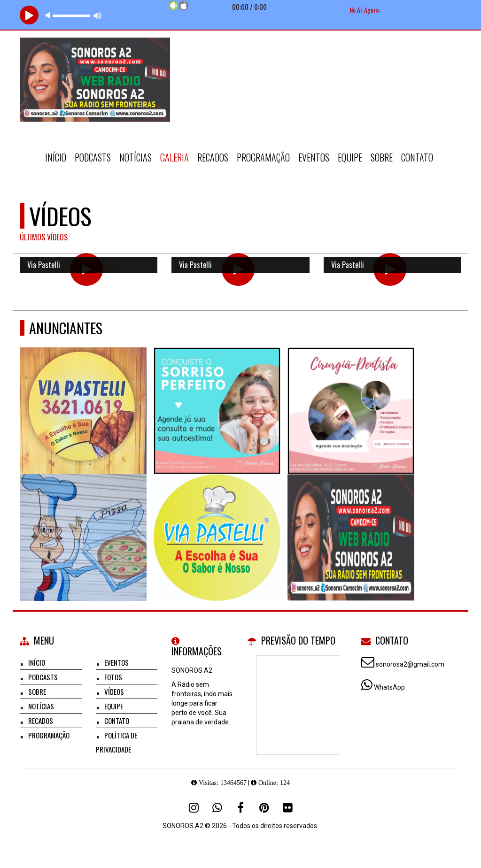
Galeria (175, 157)
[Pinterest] (264, 807)
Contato (417, 157)
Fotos (113, 677)
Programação (263, 157)
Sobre (382, 157)
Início (56, 157)
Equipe (350, 157)
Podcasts (93, 157)
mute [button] (49, 15)
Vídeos (114, 691)
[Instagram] (194, 807)
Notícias (136, 157)
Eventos (314, 157)
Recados (213, 157)
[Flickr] (287, 807)
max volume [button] (98, 15)
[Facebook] (240, 807)
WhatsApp (389, 687)
